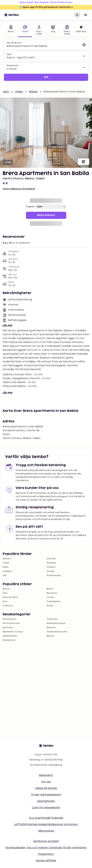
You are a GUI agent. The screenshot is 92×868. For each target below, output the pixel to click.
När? (9, 54)
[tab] (11, 30)
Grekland (7, 571)
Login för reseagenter (46, 808)
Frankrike (51, 563)
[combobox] (43, 46)
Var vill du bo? (14, 43)
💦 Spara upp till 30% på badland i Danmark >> (46, 7)
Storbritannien (54, 576)
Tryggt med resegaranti (46, 795)
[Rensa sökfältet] (84, 45)
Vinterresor (52, 619)
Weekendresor (10, 636)
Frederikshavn (54, 602)
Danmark (51, 559)
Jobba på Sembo (46, 788)
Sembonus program (46, 841)
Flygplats (30, 207)
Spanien (7, 559)
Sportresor (8, 628)
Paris (5, 593)
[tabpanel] (46, 60)
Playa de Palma (10, 597)
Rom (5, 602)
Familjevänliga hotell (57, 632)
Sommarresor (9, 619)
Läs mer (8, 325)
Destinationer (46, 801)
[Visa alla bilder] (83, 162)
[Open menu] (86, 15)
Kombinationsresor (56, 623)
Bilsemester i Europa (13, 632)
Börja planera (46, 215)
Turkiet (6, 563)
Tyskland (51, 567)
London (51, 597)
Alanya (6, 589)
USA (5, 576)
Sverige (50, 571)
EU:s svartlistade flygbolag (46, 818)
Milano (33, 92)
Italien (19, 92)
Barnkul (50, 636)
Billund (50, 589)
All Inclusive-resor (11, 623)
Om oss (46, 782)
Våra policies (46, 831)
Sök (46, 77)
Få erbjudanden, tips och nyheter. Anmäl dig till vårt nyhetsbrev (46, 848)
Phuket (50, 606)
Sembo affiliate (46, 861)
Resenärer (13, 66)
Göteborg (7, 606)
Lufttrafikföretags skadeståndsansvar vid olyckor (46, 824)
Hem (6, 92)
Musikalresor (9, 640)
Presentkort (46, 854)
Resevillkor (46, 775)
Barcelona (52, 593)
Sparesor (51, 628)
